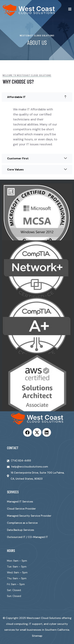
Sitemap (37, 636)
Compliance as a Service (22, 523)
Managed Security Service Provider (29, 516)
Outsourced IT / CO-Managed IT (27, 537)
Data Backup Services (21, 530)
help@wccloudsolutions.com (30, 467)
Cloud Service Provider (21, 509)
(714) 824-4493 (21, 461)
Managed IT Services (20, 502)
